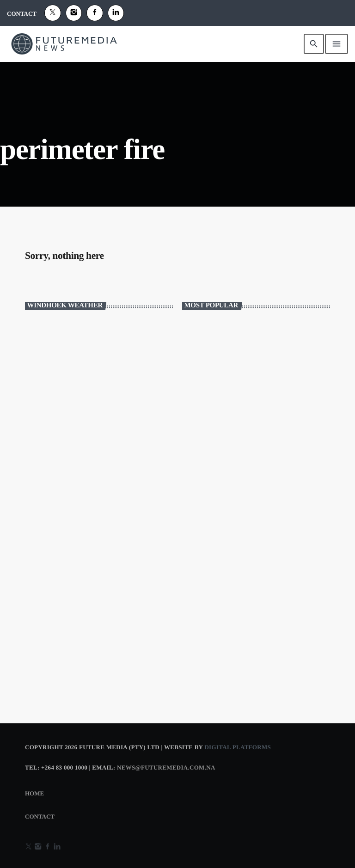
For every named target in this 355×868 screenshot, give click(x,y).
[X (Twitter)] (53, 13)
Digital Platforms (238, 747)
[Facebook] (95, 13)
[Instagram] (74, 13)
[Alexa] (116, 13)
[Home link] (64, 44)
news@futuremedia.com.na (166, 767)
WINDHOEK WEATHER (99, 355)
